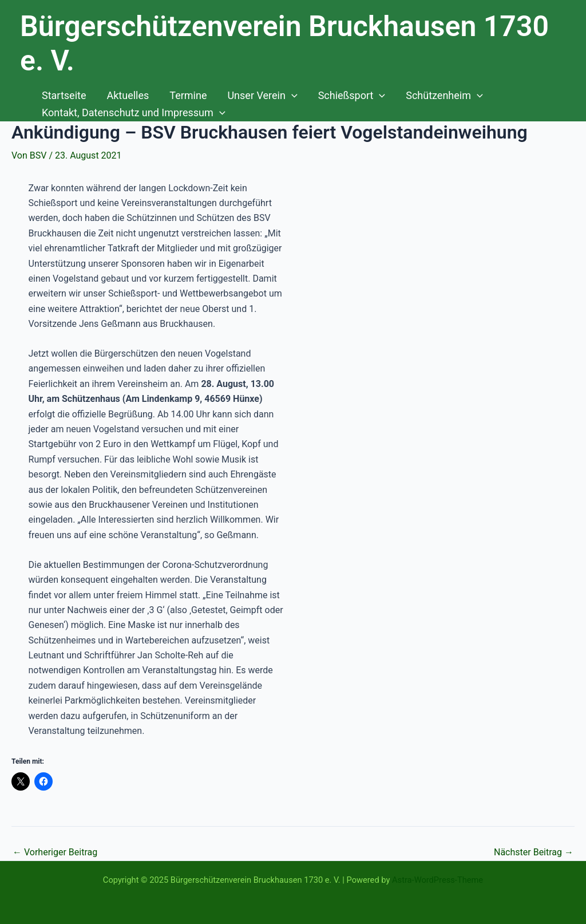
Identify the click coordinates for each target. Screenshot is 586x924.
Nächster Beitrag (534, 852)
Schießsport (352, 96)
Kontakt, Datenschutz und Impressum (134, 113)
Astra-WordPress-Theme (437, 880)
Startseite (64, 95)
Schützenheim (444, 96)
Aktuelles (128, 95)
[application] (292, 96)
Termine (188, 95)
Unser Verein (262, 96)
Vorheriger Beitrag (55, 852)
